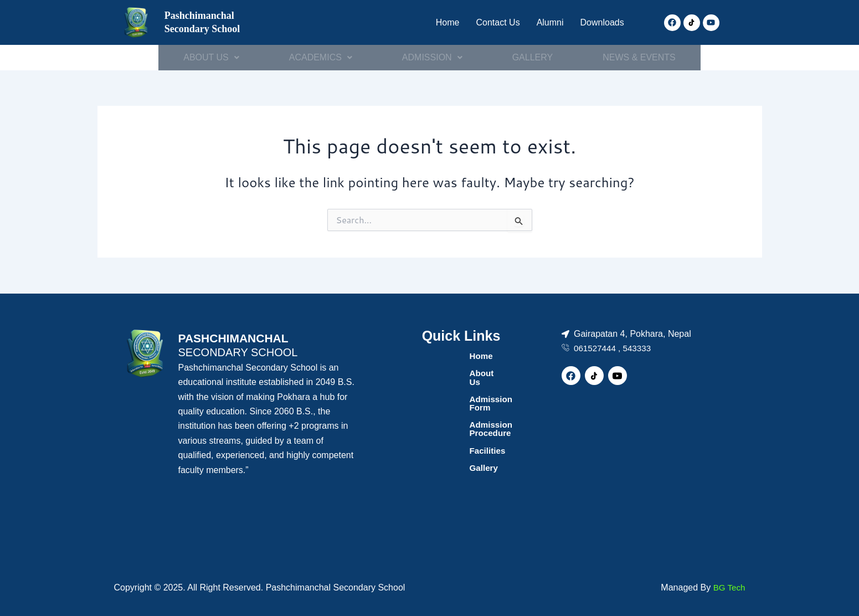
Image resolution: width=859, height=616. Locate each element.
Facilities (434, 426)
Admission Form (450, 391)
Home (438, 22)
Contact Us (490, 22)
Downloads (600, 22)
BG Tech (728, 587)
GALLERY (533, 57)
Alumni (545, 22)
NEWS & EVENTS (641, 57)
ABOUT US (210, 57)
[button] (210, 58)
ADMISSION (433, 57)
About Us (435, 373)
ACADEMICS (320, 57)
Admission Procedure (461, 409)
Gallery (430, 444)
